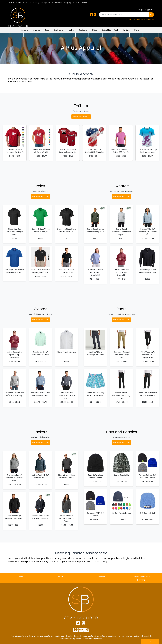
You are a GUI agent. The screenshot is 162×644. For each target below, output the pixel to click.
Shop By (68, 2)
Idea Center (82, 2)
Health (72, 30)
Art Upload (46, 2)
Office (95, 30)
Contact (30, 2)
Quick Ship (106, 30)
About (18, 2)
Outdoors (84, 30)
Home (12, 2)
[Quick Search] (124, 15)
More (138, 30)
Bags (48, 30)
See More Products (81, 116)
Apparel (26, 30)
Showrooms (57, 2)
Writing (127, 30)
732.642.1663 (127, 19)
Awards (37, 30)
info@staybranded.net (144, 19)
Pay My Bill (142, 580)
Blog (37, 2)
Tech (117, 30)
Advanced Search (142, 577)
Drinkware (59, 30)
